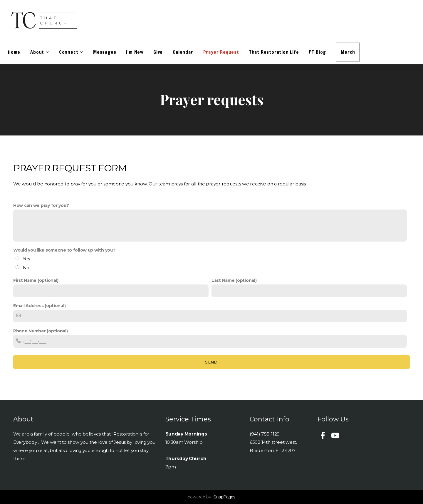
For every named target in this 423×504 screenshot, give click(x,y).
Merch (348, 52)
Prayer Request (221, 52)
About (40, 52)
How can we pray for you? (41, 205)
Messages (105, 52)
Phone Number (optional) (41, 331)
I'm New (135, 52)
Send (211, 362)
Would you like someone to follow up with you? (64, 250)
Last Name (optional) (234, 280)
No (26, 268)
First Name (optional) (36, 280)
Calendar (183, 52)
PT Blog (318, 52)
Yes (26, 259)
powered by (212, 497)
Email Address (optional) (39, 306)
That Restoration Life (274, 52)
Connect (71, 52)
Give (158, 52)
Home (14, 52)
